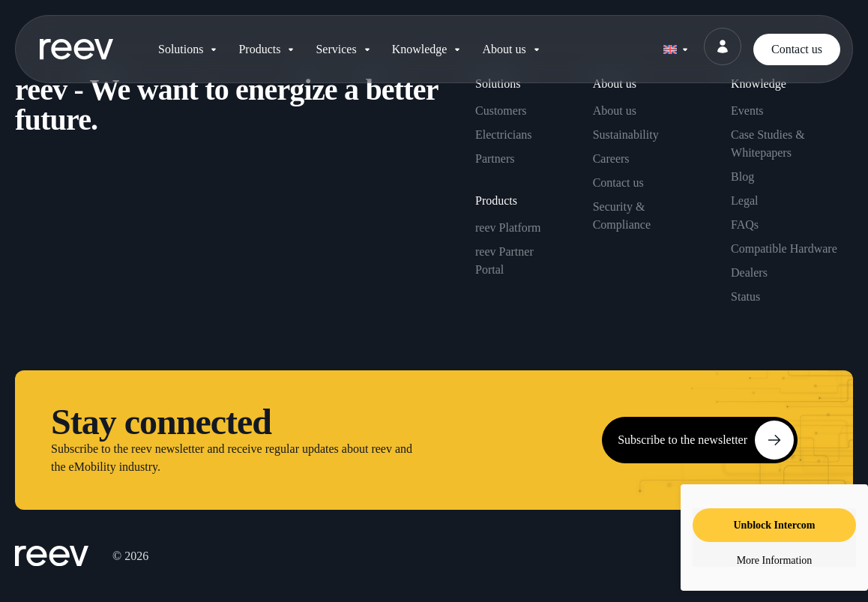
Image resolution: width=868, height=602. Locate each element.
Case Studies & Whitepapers (768, 144)
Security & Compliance (622, 216)
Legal (744, 201)
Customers (501, 111)
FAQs (745, 225)
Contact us (618, 183)
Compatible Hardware (784, 249)
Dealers (749, 273)
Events (747, 111)
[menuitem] (675, 46)
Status (745, 297)
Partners (495, 159)
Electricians (504, 135)
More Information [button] (775, 560)
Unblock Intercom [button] (774, 525)
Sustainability (626, 135)
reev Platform (508, 228)
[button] (189, 49)
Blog (742, 177)
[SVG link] (76, 49)
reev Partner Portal (504, 261)
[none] (675, 46)
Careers (611, 159)
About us (615, 111)
